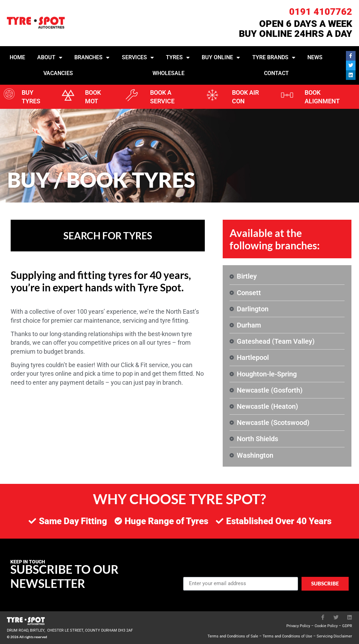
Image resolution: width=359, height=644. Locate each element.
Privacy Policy (298, 626)
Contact (276, 73)
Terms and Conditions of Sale (233, 636)
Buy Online (221, 58)
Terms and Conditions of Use (287, 636)
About (50, 58)
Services (138, 58)
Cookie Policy (326, 626)
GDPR (347, 626)
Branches (92, 58)
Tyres (178, 58)
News (315, 57)
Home (17, 57)
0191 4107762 (321, 12)
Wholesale (168, 73)
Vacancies (58, 73)
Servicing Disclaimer (334, 636)
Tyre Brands (274, 58)
